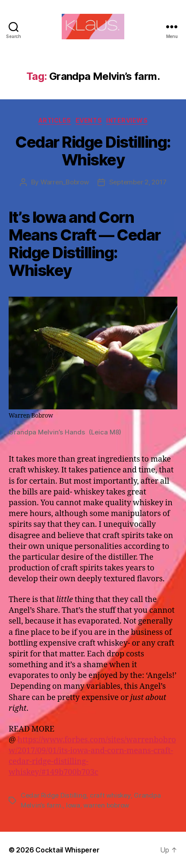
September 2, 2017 (138, 182)
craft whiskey (110, 795)
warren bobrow (106, 805)
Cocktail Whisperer (67, 850)
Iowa (73, 805)
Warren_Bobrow (65, 182)
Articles (55, 120)
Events (89, 120)
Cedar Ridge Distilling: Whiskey (93, 151)
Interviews (127, 120)
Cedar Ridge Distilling (54, 795)
